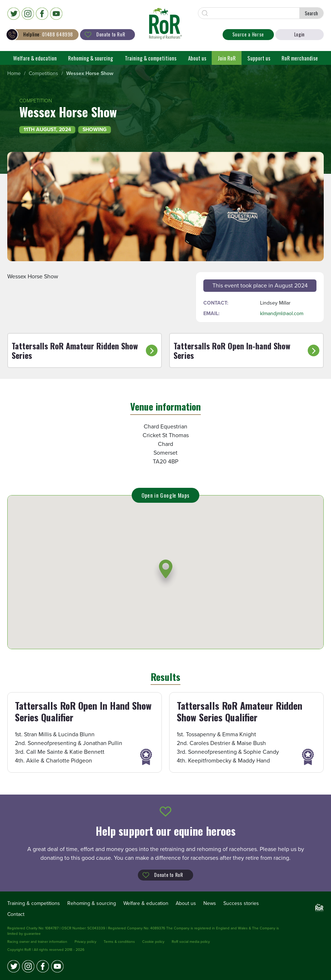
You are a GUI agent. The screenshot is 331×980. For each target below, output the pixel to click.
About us (197, 58)
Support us (259, 58)
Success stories (241, 903)
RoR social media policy (191, 942)
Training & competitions (151, 58)
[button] (166, 574)
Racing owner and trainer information (37, 942)
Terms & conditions (119, 942)
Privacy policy (85, 942)
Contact (16, 914)
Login (300, 34)
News (210, 903)
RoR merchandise (300, 58)
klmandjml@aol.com (282, 313)
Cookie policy (153, 942)
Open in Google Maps (165, 495)
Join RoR (227, 58)
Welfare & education (35, 58)
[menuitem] (14, 74)
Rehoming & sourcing (91, 58)
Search (311, 13)
